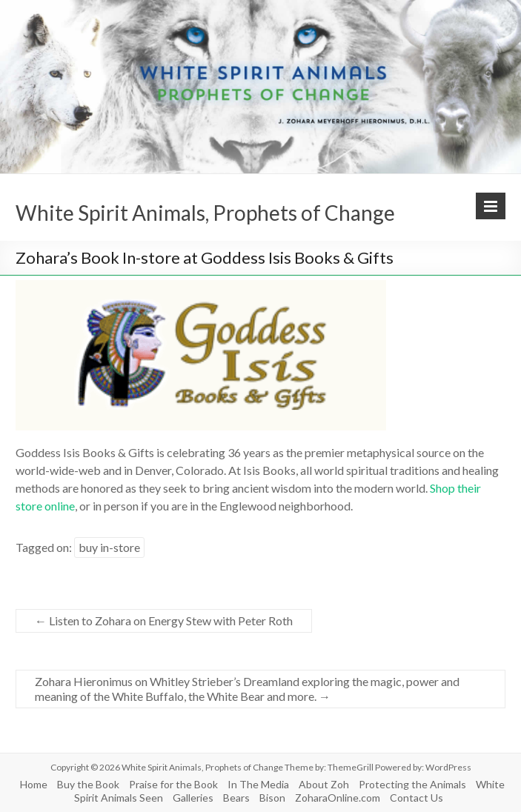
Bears (236, 798)
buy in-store (109, 547)
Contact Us (417, 798)
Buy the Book (88, 784)
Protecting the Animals (412, 784)
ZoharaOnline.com (338, 798)
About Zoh (324, 784)
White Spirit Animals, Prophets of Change (205, 213)
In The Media (258, 784)
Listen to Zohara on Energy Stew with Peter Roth (164, 620)
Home (34, 784)
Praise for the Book (173, 784)
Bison (272, 798)
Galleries (193, 798)
